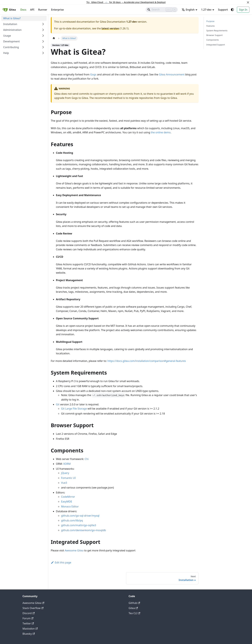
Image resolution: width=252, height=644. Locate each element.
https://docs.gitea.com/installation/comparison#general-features (147, 361)
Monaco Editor (70, 506)
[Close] (248, 2)
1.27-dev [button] (206, 10)
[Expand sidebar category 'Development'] (43, 41)
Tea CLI (134, 613)
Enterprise (57, 10)
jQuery (65, 473)
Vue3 (64, 483)
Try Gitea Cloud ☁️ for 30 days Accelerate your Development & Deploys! (126, 2)
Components (213, 40)
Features (211, 26)
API (32, 10)
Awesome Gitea (74, 550)
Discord (29, 613)
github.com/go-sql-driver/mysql (80, 516)
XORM (67, 464)
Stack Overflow (33, 608)
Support (223, 10)
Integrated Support (216, 45)
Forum (28, 618)
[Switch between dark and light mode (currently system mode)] (232, 10)
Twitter (28, 623)
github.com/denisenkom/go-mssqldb (83, 530)
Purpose (210, 21)
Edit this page (61, 562)
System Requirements (217, 30)
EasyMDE (67, 501)
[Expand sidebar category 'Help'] (43, 53)
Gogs (93, 74)
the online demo (161, 132)
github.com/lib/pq (72, 520)
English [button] (188, 10)
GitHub (134, 603)
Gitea (133, 608)
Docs (23, 10)
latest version (110, 28)
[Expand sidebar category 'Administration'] (43, 30)
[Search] (162, 10)
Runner (43, 10)
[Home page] (54, 38)
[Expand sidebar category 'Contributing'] (43, 47)
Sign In (243, 10)
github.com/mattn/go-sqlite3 (79, 525)
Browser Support (214, 35)
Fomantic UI (68, 478)
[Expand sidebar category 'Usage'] (43, 36)
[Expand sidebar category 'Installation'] (43, 24)
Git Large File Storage (74, 409)
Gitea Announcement (172, 74)
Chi (87, 459)
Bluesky (29, 634)
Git (58, 404)
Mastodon (30, 629)
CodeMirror (68, 497)
